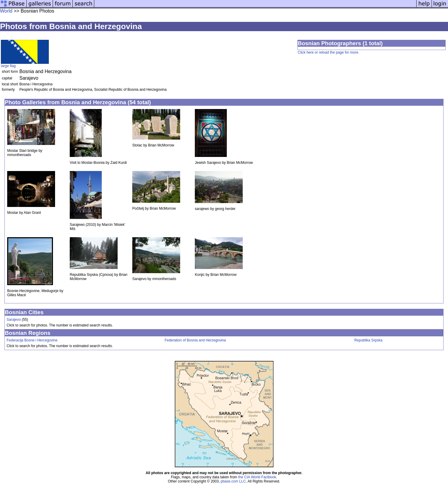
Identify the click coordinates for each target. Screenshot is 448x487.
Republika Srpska (368, 340)
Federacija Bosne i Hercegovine (32, 340)
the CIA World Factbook (257, 477)
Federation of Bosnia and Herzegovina (195, 340)
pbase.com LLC (233, 481)
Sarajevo (14, 320)
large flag (8, 66)
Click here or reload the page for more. (328, 52)
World (6, 11)
